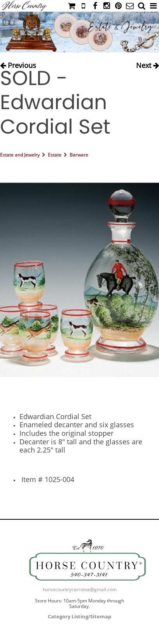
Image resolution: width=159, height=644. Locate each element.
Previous (18, 64)
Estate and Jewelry (20, 155)
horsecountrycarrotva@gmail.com (80, 589)
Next (148, 64)
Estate (55, 155)
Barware (79, 155)
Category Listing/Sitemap (79, 616)
